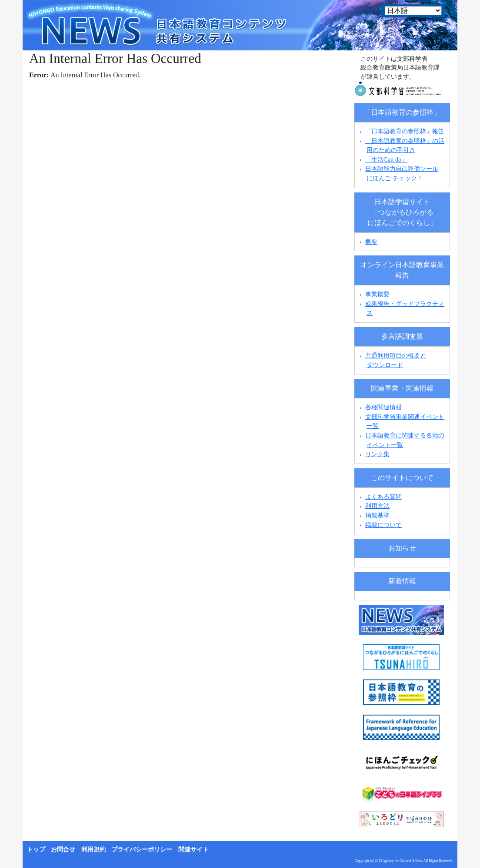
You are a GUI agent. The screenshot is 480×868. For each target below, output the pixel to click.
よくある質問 (383, 497)
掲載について (383, 525)
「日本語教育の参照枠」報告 (405, 131)
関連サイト (193, 850)
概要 (371, 242)
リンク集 (377, 454)
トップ (36, 850)
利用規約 (93, 850)
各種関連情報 (380, 407)
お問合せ (63, 850)
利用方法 (377, 506)
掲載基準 (377, 515)
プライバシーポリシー (142, 850)
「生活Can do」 (386, 159)
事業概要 (377, 294)
